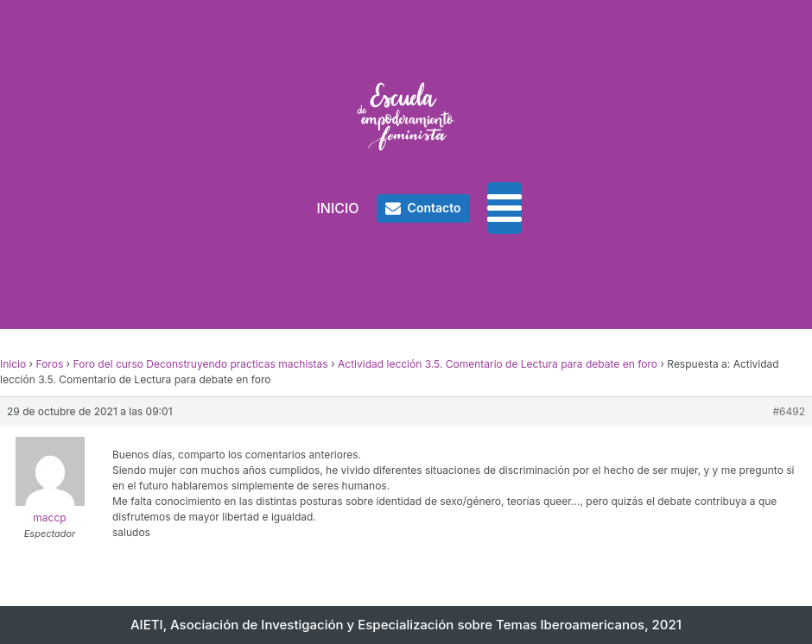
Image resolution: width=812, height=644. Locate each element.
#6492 (789, 411)
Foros (50, 364)
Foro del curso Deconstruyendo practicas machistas (201, 364)
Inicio (13, 364)
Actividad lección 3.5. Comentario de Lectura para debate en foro (498, 364)
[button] (423, 208)
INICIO (337, 208)
